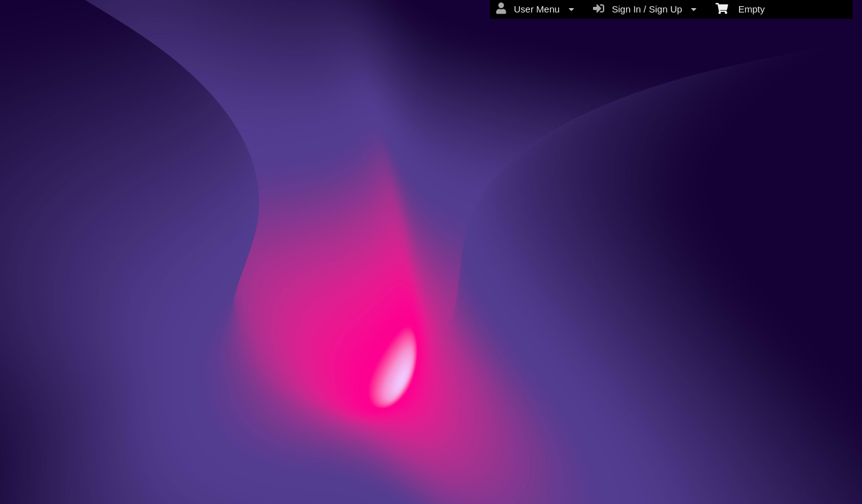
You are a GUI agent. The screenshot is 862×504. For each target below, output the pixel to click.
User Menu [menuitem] (535, 9)
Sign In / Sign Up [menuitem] (645, 9)
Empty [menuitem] (740, 8)
